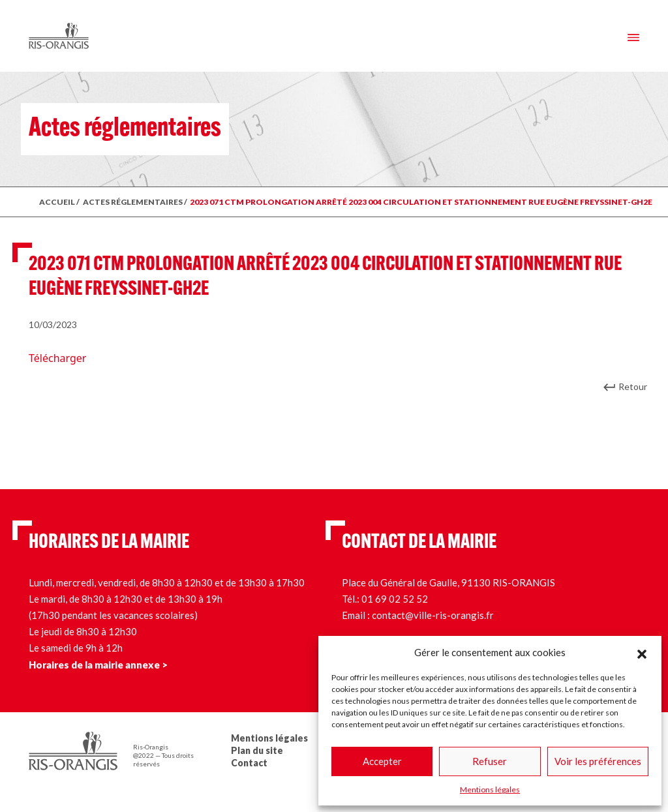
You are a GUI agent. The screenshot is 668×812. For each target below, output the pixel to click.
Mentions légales (490, 789)
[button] (642, 652)
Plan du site (257, 750)
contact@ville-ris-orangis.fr (433, 615)
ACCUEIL (57, 202)
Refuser (490, 761)
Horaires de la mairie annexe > (98, 665)
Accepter (382, 761)
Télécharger (57, 358)
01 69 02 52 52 (395, 599)
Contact (249, 763)
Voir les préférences (598, 761)
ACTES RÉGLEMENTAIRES (133, 202)
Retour (633, 386)
